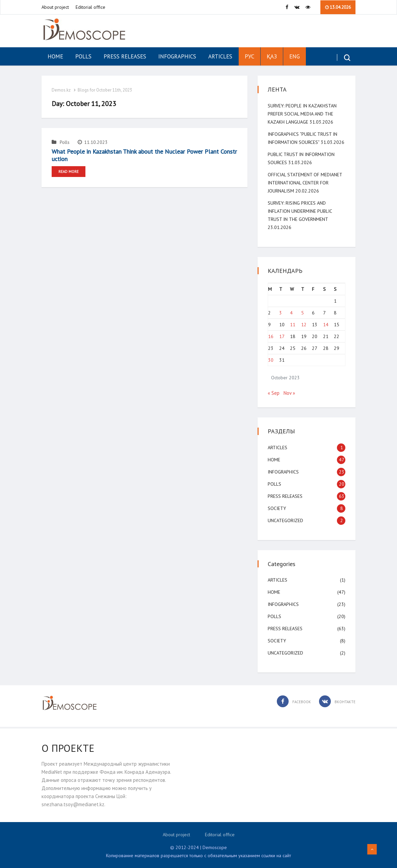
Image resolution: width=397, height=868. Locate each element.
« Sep (274, 393)
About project (55, 7)
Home (55, 56)
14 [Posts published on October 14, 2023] (326, 325)
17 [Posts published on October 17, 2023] (282, 336)
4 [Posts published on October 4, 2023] (291, 313)
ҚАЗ (272, 56)
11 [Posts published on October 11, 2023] (293, 325)
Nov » (289, 393)
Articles (220, 56)
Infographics (177, 56)
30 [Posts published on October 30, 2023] (271, 360)
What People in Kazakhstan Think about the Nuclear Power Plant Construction (144, 155)
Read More (69, 172)
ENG (295, 56)
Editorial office (90, 7)
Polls (83, 56)
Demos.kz (61, 90)
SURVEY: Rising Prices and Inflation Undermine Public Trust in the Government (300, 211)
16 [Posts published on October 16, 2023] (271, 336)
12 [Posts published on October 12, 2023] (304, 325)
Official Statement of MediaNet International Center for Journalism (305, 183)
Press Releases (125, 56)
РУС (249, 56)
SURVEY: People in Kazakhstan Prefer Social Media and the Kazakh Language (302, 114)
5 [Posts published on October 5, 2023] (302, 313)
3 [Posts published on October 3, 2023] (281, 313)
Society (277, 508)
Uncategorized (285, 520)
